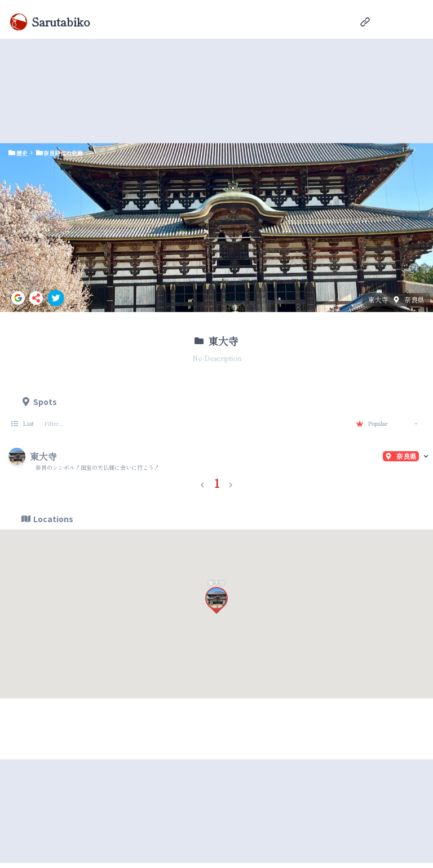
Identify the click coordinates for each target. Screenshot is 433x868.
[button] (202, 483)
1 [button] (217, 483)
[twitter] (56, 298)
